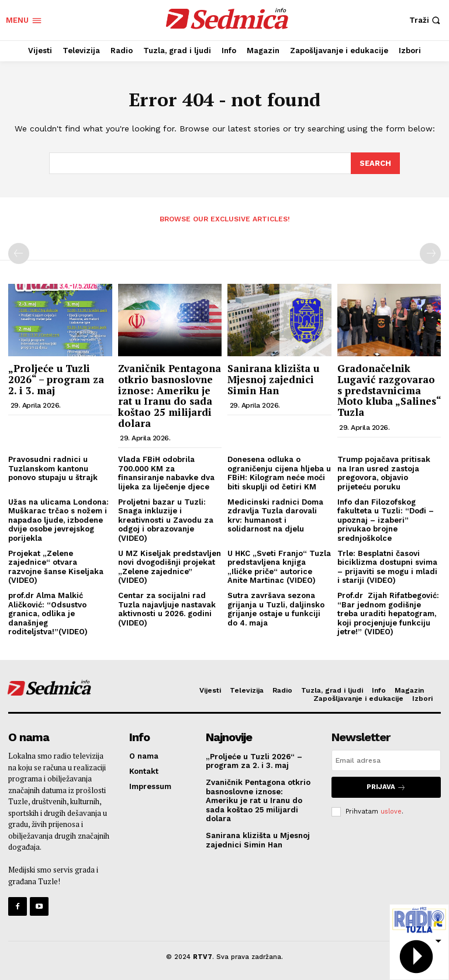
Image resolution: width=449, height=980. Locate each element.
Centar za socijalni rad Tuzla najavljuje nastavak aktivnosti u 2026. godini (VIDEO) (167, 609)
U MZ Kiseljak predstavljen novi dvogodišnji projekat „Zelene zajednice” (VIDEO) (170, 566)
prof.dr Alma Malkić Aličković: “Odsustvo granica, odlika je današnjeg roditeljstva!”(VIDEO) (48, 613)
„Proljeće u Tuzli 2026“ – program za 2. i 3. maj (56, 378)
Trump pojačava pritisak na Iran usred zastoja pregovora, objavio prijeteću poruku (384, 472)
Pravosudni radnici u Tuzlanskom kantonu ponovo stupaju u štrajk (53, 468)
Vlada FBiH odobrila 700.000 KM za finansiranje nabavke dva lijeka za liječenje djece (166, 472)
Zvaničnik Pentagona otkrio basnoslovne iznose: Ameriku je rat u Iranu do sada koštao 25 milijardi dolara (170, 395)
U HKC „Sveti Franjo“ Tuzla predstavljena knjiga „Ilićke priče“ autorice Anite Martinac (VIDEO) (279, 566)
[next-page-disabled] (430, 253)
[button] (426, 20)
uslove (391, 810)
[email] (386, 759)
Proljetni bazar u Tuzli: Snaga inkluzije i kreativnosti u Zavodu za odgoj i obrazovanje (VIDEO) (166, 519)
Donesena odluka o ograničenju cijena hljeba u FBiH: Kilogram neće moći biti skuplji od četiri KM (279, 472)
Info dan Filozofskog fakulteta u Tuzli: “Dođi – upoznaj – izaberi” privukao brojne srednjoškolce (386, 519)
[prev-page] (19, 253)
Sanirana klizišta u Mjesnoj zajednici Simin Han (273, 378)
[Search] (375, 163)
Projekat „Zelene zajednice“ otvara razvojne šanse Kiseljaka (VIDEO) (56, 566)
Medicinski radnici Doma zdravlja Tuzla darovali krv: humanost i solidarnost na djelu (275, 515)
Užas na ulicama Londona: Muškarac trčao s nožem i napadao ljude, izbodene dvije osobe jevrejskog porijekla (58, 519)
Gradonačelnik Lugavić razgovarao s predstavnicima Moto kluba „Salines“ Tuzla (389, 390)
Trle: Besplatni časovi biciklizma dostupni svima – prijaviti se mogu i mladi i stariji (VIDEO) (387, 566)
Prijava (386, 786)
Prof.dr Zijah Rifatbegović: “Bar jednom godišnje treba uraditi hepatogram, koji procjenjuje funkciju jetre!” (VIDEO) (388, 613)
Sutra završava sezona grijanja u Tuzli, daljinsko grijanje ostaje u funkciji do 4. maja (276, 609)
